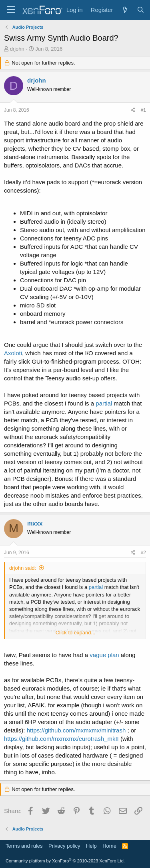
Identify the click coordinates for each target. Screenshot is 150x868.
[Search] (141, 10)
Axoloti (13, 353)
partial (104, 403)
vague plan (104, 655)
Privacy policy (64, 846)
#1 (143, 110)
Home (109, 846)
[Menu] (11, 10)
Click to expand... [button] (76, 633)
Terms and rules (24, 846)
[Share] (133, 110)
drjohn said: (23, 568)
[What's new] (125, 10)
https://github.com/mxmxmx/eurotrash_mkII (61, 739)
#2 (143, 553)
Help (91, 846)
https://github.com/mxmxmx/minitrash (76, 730)
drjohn (17, 49)
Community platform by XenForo (65, 861)
